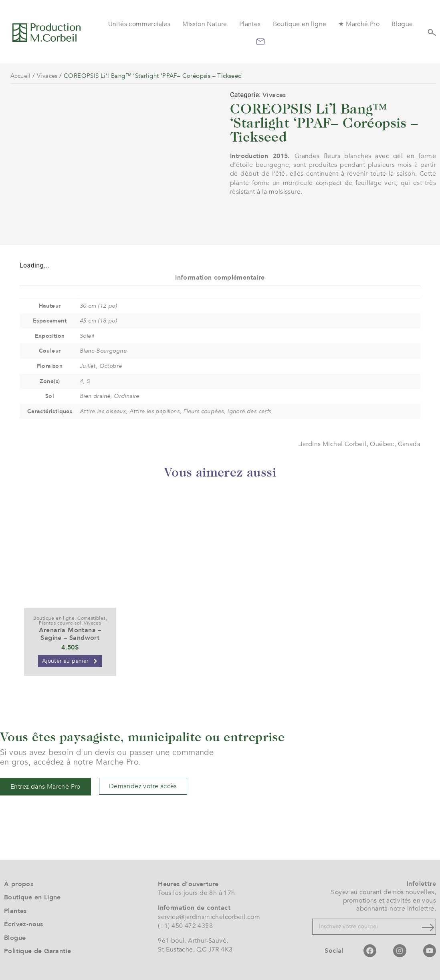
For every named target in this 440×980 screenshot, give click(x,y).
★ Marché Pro (359, 24)
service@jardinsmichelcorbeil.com (209, 917)
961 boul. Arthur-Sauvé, (193, 941)
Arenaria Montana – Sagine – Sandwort (70, 634)
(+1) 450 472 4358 (185, 926)
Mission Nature (205, 24)
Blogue (402, 24)
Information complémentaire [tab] (220, 278)
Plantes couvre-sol (60, 623)
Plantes (250, 24)
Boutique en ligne (300, 24)
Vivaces (47, 76)
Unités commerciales (139, 24)
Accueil (21, 76)
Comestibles (91, 618)
